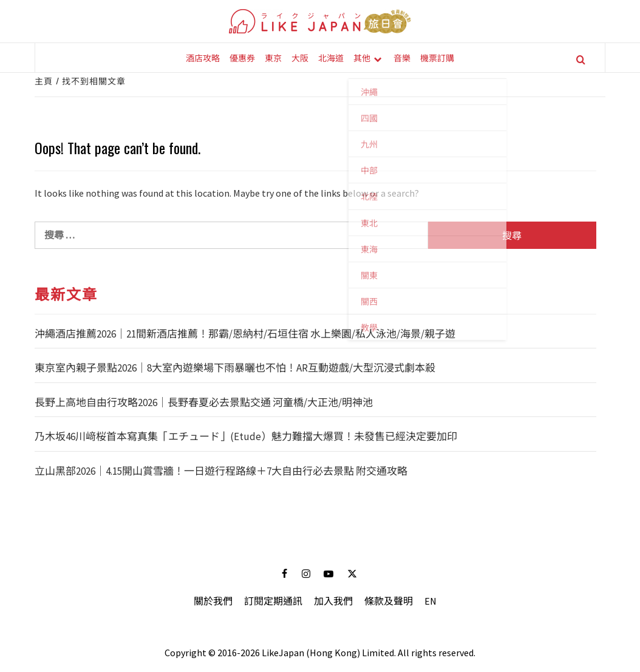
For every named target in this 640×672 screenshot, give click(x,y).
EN (431, 601)
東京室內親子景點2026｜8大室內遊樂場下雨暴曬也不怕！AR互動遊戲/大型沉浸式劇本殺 (235, 368)
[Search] (581, 59)
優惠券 (242, 57)
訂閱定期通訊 (273, 601)
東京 (273, 57)
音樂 (402, 57)
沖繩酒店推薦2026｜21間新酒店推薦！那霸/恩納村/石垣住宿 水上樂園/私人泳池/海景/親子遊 (245, 334)
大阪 (300, 57)
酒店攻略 (203, 57)
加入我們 (333, 601)
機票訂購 (437, 57)
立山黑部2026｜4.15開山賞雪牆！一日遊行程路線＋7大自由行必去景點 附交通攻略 (221, 471)
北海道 (331, 57)
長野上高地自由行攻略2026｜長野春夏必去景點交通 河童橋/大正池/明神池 (204, 402)
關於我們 (213, 601)
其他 (362, 57)
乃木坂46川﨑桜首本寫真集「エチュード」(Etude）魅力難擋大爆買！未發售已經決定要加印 (246, 436)
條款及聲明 (389, 601)
